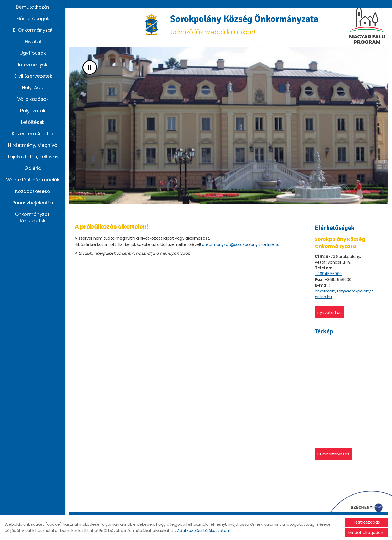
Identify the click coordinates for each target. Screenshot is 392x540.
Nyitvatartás (329, 312)
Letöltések (33, 122)
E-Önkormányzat (33, 30)
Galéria (33, 168)
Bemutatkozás (33, 7)
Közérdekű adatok (33, 134)
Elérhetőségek (33, 18)
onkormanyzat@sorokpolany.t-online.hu (241, 244)
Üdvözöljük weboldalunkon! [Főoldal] (244, 25)
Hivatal (33, 41)
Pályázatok (33, 111)
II (90, 67)
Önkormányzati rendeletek (33, 217)
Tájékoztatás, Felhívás (33, 157)
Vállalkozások (33, 99)
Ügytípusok (33, 53)
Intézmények (33, 65)
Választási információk (33, 180)
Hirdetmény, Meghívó (33, 145)
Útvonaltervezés (333, 454)
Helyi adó (33, 88)
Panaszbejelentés (33, 203)
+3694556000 (328, 274)
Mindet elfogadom (366, 533)
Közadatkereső (33, 191)
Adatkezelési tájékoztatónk (204, 530)
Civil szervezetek (33, 76)
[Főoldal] (151, 25)
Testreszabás (366, 522)
